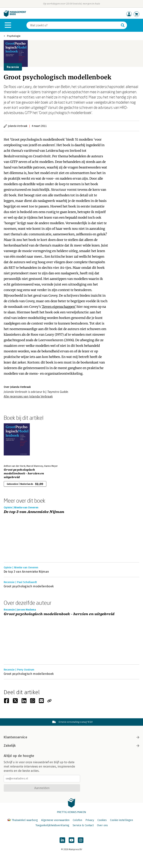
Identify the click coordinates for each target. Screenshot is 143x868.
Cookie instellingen (121, 820)
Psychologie (14, 36)
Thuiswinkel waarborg (23, 820)
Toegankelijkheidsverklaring (52, 825)
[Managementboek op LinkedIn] (62, 840)
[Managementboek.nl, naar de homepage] (15, 16)
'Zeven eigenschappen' (59, 307)
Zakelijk (71, 746)
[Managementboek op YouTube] (71, 840)
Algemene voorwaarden (55, 820)
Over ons (102, 825)
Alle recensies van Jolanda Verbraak (28, 396)
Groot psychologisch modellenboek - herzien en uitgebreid (24, 473)
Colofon (77, 820)
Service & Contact (83, 825)
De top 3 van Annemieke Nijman (34, 512)
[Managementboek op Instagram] (81, 840)
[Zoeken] (73, 25)
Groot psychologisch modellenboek (29, 586)
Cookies (102, 820)
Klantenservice (71, 737)
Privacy (90, 820)
